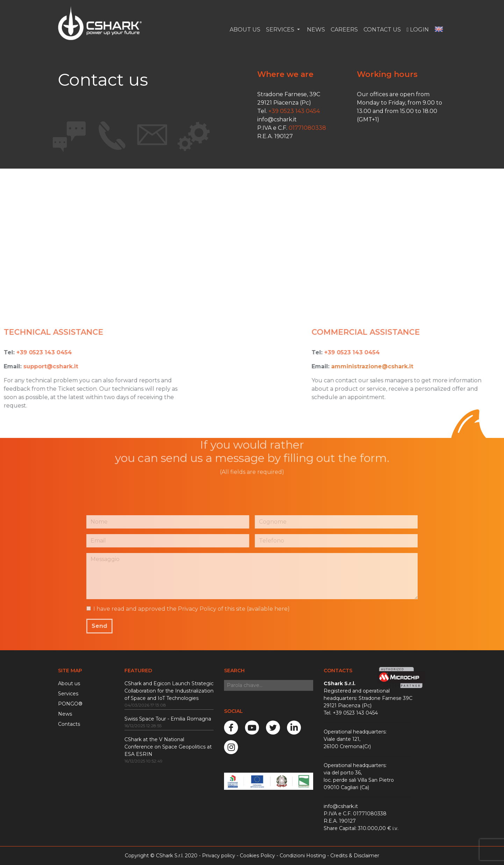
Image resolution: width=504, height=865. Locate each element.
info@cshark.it (277, 119)
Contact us (382, 30)
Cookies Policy (257, 856)
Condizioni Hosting (303, 856)
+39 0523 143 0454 (294, 111)
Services (68, 694)
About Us (245, 30)
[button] (439, 30)
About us (69, 683)
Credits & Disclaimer (355, 856)
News (315, 30)
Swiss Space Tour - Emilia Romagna (168, 719)
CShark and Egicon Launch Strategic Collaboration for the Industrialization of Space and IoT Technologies (169, 691)
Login (418, 30)
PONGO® (70, 704)
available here (268, 609)
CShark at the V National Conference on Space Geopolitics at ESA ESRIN (168, 747)
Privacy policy (219, 856)
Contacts (69, 724)
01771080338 (307, 128)
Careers (344, 30)
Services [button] (281, 30)
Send (99, 626)
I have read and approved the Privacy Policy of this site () (192, 609)
